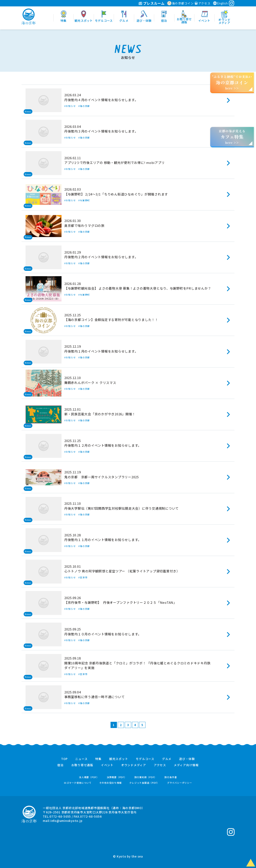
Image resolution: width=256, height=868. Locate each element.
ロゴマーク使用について (78, 783)
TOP (64, 759)
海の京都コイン (180, 3)
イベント (107, 765)
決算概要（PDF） (117, 777)
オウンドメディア (134, 765)
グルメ (167, 759)
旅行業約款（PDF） (146, 777)
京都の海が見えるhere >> (232, 137)
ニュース (81, 759)
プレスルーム (152, 3)
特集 (98, 759)
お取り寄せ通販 (82, 765)
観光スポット (119, 759)
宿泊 (60, 765)
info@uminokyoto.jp (66, 821)
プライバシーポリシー (180, 783)
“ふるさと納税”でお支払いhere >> (232, 82)
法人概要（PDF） (89, 777)
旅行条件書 (171, 777)
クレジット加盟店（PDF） (144, 783)
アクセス (203, 3)
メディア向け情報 (186, 765)
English (220, 3)
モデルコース (145, 759)
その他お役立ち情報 (111, 783)
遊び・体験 (187, 759)
